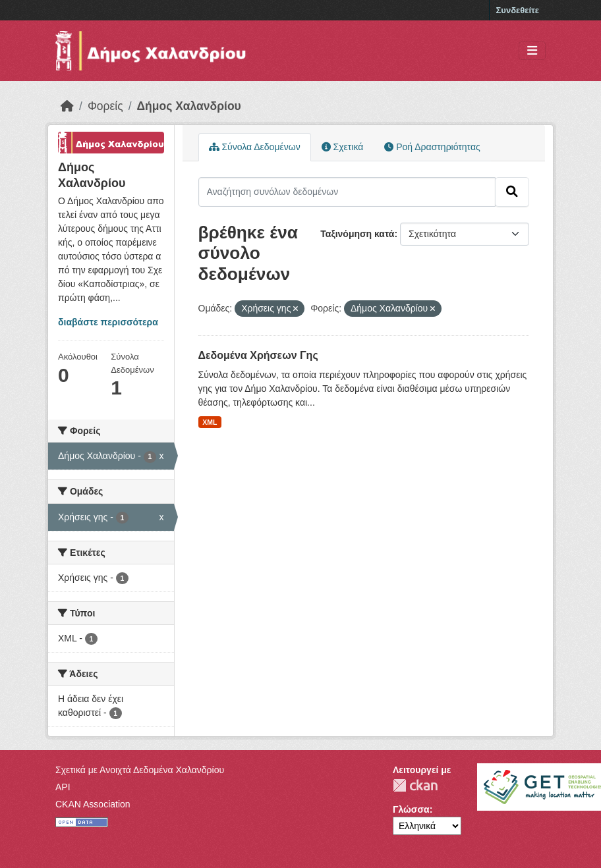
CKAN (415, 785)
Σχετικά (343, 147)
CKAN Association (93, 804)
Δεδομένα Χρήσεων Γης (258, 355)
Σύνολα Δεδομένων (255, 147)
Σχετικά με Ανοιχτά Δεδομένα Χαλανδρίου (140, 770)
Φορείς (105, 106)
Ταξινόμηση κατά (357, 234)
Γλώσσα (411, 809)
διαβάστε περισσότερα (108, 322)
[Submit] (512, 192)
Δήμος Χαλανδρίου (189, 106)
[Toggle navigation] (532, 51)
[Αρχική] (67, 106)
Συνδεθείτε (518, 10)
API (63, 787)
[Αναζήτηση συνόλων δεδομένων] (347, 192)
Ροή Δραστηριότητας (432, 147)
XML (210, 422)
